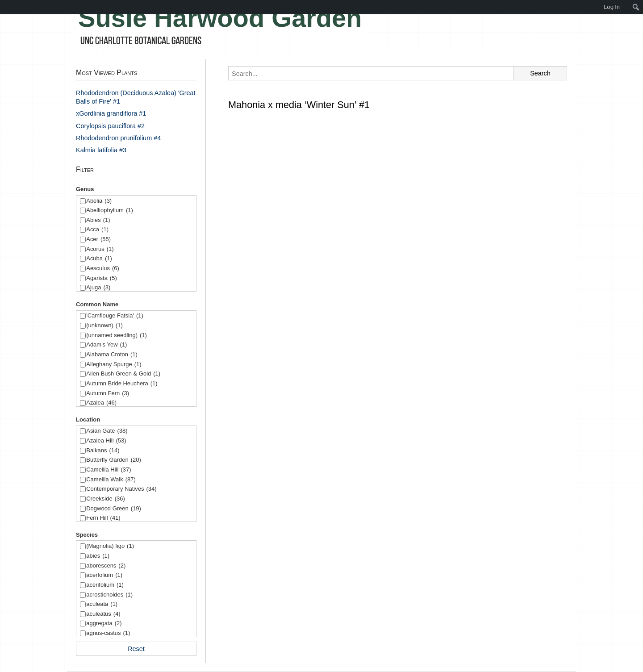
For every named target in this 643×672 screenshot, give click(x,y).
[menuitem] (4, 7)
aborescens (106, 566)
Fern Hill (103, 518)
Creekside (106, 499)
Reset (136, 649)
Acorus (100, 249)
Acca (97, 230)
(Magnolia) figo (110, 546)
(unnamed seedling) (117, 336)
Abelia (99, 201)
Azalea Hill (106, 441)
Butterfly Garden (114, 460)
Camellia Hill (109, 470)
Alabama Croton (112, 355)
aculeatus (103, 614)
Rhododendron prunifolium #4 (118, 138)
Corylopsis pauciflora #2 (110, 126)
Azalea (101, 403)
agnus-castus (108, 633)
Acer (98, 240)
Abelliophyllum (110, 211)
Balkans (103, 451)
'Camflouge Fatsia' (115, 316)
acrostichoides (109, 595)
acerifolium (105, 585)
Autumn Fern (108, 394)
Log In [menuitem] (612, 7)
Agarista (102, 278)
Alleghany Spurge (114, 365)
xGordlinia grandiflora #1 (111, 113)
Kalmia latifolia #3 (101, 150)
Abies (98, 220)
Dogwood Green (114, 509)
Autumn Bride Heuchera (122, 384)
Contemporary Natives (121, 489)
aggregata (104, 624)
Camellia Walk (111, 480)
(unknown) (104, 326)
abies (98, 556)
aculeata (102, 604)
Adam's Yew (106, 345)
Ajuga (98, 288)
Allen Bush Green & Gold (123, 374)
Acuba (99, 259)
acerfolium (104, 575)
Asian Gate (107, 431)
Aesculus (103, 269)
